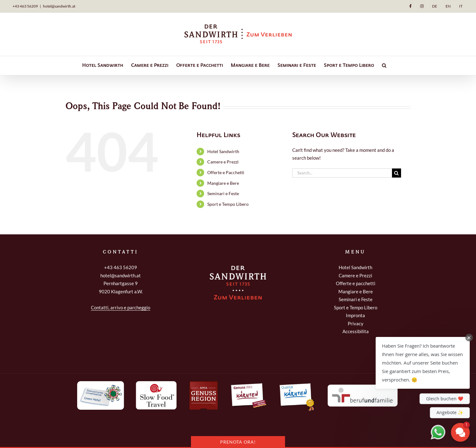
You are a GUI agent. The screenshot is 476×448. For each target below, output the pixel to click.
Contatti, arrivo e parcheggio (121, 307)
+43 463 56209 (121, 267)
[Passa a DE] (435, 6)
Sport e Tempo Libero (228, 204)
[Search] (397, 173)
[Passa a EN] (448, 6)
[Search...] (342, 173)
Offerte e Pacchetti (226, 172)
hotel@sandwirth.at (59, 6)
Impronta (355, 315)
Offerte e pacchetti (356, 283)
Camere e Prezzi (223, 162)
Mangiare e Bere (223, 183)
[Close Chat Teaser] (469, 338)
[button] (384, 66)
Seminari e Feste (223, 193)
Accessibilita (356, 331)
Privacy (356, 323)
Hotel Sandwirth (223, 151)
